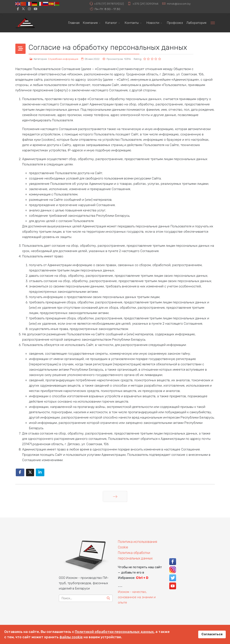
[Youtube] (35, 9)
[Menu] (213, 23)
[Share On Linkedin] (40, 472)
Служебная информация (63, 59)
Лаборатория (196, 23)
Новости (153, 23)
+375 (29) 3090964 (145, 4)
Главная (74, 23)
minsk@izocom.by (179, 4)
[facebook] (18, 9)
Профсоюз (175, 23)
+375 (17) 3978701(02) (109, 4)
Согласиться (212, 634)
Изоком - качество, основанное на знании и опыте (137, 597)
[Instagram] (29, 9)
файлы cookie (71, 637)
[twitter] (23, 9)
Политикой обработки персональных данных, (115, 632)
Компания (90, 23)
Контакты (132, 23)
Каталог (111, 23)
